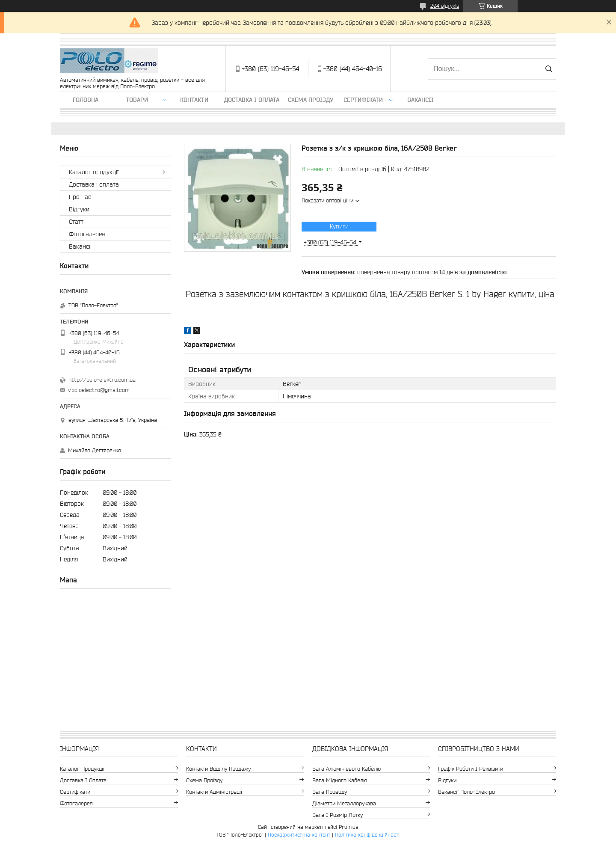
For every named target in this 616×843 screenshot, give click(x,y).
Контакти (194, 100)
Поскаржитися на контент (299, 835)
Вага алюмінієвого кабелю (346, 769)
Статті (77, 222)
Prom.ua (349, 827)
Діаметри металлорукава (344, 803)
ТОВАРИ (137, 100)
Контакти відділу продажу (218, 769)
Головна (86, 100)
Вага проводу (330, 792)
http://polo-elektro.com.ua (102, 380)
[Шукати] (549, 69)
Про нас (80, 197)
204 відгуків (445, 6)
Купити (339, 226)
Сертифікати (363, 100)
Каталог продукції (94, 172)
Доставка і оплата (252, 100)
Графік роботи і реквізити (471, 769)
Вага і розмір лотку (338, 815)
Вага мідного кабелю (340, 780)
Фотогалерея (87, 234)
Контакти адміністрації (214, 792)
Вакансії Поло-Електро (466, 792)
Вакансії (421, 100)
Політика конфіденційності (367, 835)
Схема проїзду (311, 100)
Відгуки (79, 209)
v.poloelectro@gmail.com (99, 390)
